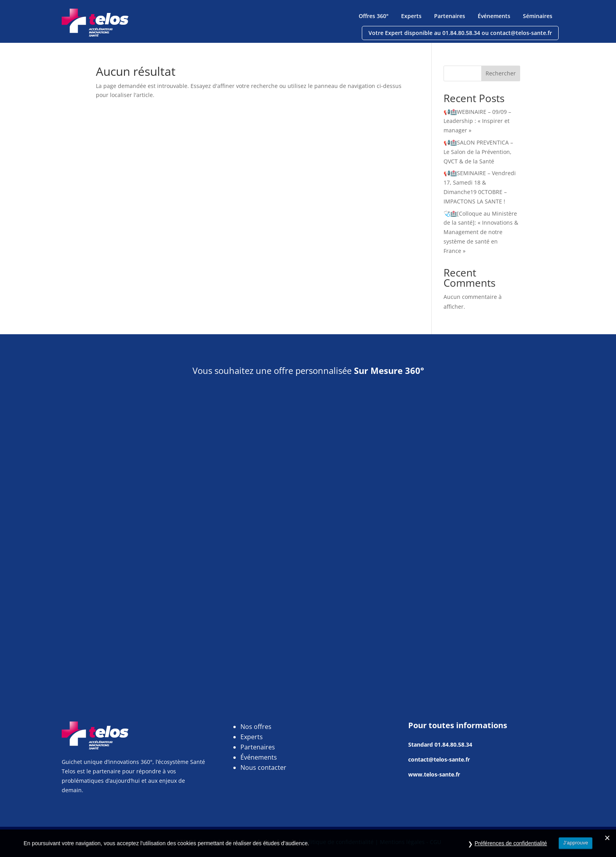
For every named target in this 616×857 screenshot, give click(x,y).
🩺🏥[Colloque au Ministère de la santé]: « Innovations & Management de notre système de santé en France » (481, 232)
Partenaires (450, 16)
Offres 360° (374, 16)
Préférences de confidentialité (511, 847)
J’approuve (576, 847)
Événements (494, 16)
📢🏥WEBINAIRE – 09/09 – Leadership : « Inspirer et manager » (477, 121)
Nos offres (256, 727)
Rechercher (501, 73)
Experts (411, 16)
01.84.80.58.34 (453, 744)
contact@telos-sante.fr (439, 759)
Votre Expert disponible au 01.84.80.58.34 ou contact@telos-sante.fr (460, 33)
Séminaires (538, 16)
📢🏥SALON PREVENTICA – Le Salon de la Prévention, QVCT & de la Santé (478, 152)
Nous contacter (263, 767)
